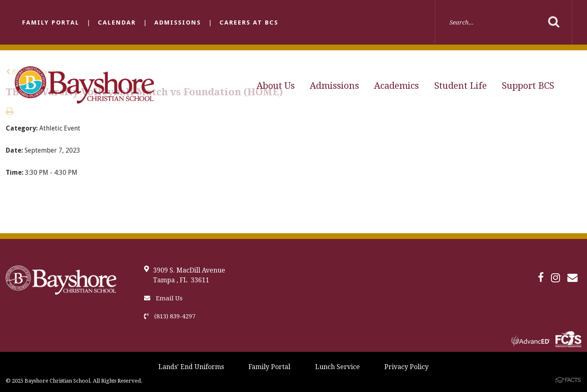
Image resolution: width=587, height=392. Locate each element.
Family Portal (51, 23)
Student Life (461, 86)
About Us (276, 86)
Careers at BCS (249, 23)
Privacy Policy (406, 367)
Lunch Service (338, 367)
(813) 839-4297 (170, 316)
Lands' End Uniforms (191, 367)
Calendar (117, 23)
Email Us (163, 298)
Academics (396, 86)
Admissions (178, 23)
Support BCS (528, 86)
